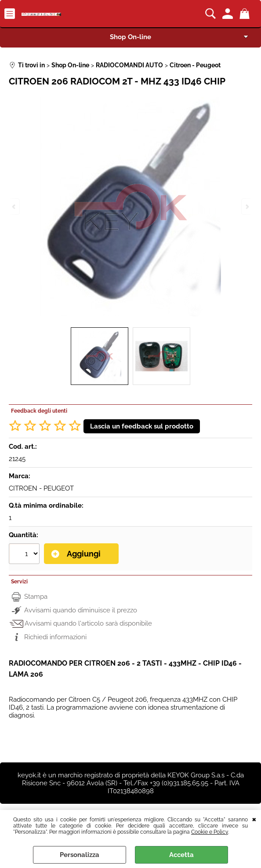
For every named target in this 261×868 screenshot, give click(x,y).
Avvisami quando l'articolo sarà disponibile (88, 623)
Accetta (181, 855)
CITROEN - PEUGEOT (41, 488)
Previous (14, 207)
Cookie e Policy (210, 832)
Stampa (36, 597)
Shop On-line (130, 37)
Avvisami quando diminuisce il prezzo (81, 610)
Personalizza (80, 855)
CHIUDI (254, 819)
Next (246, 207)
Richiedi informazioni (55, 637)
